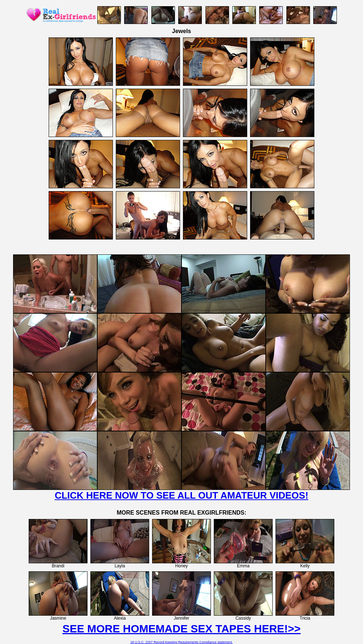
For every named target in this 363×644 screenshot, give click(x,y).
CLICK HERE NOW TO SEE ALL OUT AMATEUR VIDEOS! (182, 495)
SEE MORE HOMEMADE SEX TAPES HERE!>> (181, 629)
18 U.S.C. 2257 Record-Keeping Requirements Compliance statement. (181, 642)
